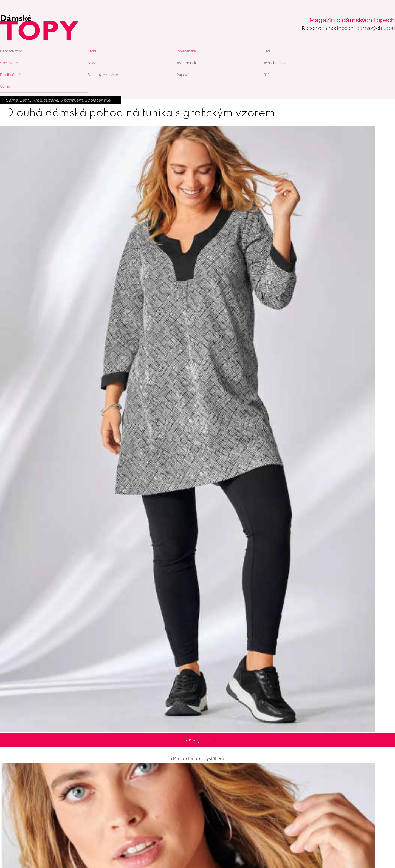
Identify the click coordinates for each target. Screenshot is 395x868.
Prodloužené (10, 75)
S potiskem (9, 63)
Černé (5, 86)
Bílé (266, 75)
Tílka (267, 51)
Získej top (198, 740)
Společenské (186, 51)
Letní (92, 51)
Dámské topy (11, 51)
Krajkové (182, 75)
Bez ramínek (186, 63)
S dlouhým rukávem (104, 75)
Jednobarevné (275, 63)
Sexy (91, 63)
